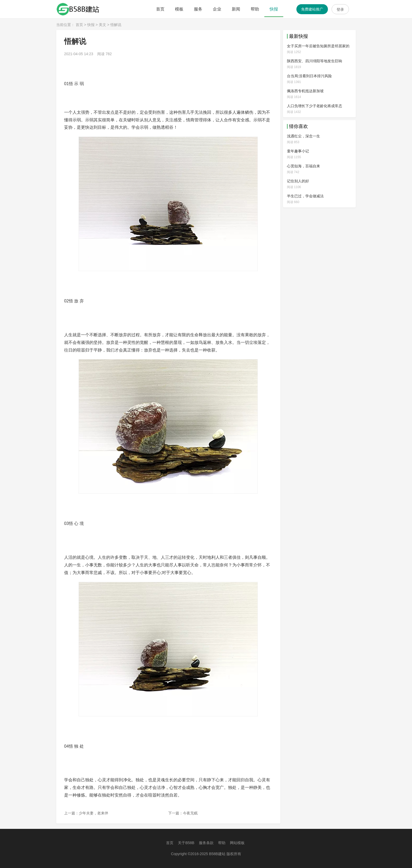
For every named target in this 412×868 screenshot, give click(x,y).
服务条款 (206, 843)
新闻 (236, 9)
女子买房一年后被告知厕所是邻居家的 (318, 46)
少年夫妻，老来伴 (94, 813)
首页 (160, 9)
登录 (340, 9)
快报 (274, 9)
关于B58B (186, 843)
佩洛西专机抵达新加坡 (305, 91)
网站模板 (237, 843)
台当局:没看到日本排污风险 (310, 76)
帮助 (255, 9)
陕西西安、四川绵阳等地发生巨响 (315, 61)
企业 (217, 9)
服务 (198, 9)
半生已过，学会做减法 (305, 196)
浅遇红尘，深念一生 (303, 136)
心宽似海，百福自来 (303, 166)
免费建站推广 (312, 9)
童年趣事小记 (298, 151)
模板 (179, 9)
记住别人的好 (298, 181)
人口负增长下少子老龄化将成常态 (315, 106)
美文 (102, 25)
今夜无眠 (190, 813)
